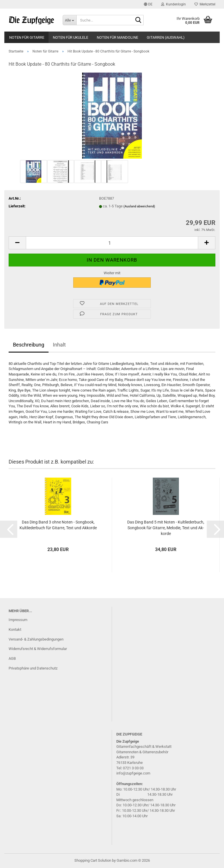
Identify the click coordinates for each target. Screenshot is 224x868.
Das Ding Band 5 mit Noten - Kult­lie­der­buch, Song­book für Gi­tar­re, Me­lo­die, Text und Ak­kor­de (166, 528)
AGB (12, 658)
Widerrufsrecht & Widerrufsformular (38, 649)
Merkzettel (205, 4)
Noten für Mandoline (117, 37)
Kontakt (15, 629)
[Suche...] (69, 20)
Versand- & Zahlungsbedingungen (36, 639)
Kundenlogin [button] (173, 4)
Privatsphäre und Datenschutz (33, 668)
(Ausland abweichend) (139, 206)
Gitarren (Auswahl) (166, 37)
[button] (148, 4)
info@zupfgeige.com (133, 773)
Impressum (18, 620)
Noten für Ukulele (71, 37)
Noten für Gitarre (27, 37)
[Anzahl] (112, 243)
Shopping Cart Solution (93, 860)
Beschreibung (29, 345)
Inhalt (59, 345)
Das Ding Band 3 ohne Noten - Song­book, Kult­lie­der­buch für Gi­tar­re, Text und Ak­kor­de (58, 525)
